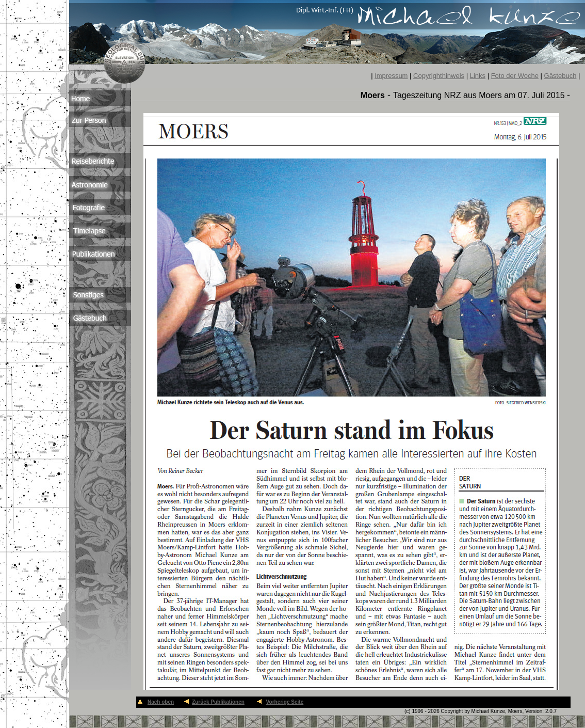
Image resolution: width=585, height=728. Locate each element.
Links (478, 76)
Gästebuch (560, 76)
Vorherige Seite (285, 702)
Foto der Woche (515, 76)
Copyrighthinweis (439, 76)
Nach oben (161, 702)
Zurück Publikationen (218, 702)
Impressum (391, 76)
